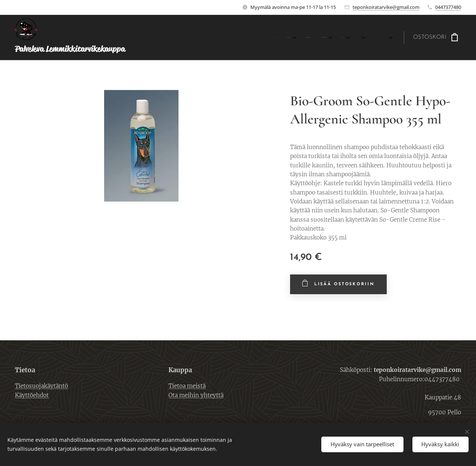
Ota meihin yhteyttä (196, 395)
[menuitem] (223, 38)
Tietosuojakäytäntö (41, 386)
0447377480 (448, 7)
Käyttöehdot (32, 395)
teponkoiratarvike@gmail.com (386, 7)
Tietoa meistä (187, 386)
